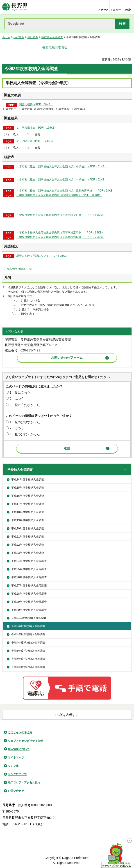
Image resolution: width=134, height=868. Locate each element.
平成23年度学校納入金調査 (28, 553)
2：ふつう (17, 399)
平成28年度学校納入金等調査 (29, 594)
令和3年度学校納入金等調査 (28, 634)
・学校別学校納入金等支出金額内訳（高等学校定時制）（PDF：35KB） (60, 233)
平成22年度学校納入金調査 (28, 545)
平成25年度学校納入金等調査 (29, 569)
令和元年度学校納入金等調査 (29, 618)
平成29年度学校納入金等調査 (29, 602)
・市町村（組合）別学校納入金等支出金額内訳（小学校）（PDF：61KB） (62, 166)
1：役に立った (20, 392)
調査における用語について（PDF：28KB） (43, 256)
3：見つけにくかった (25, 434)
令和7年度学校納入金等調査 (28, 667)
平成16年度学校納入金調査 (28, 496)
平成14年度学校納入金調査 (28, 480)
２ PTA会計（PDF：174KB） (35, 141)
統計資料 (33, 37)
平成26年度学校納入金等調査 (29, 577)
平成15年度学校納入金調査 (28, 488)
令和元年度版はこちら (20, 269)
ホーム (6, 37)
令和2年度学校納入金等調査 (28, 626)
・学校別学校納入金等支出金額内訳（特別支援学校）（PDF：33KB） (59, 195)
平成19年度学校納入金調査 (28, 520)
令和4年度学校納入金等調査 (28, 643)
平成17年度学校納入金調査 (28, 504)
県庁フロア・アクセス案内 (24, 783)
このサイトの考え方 (20, 732)
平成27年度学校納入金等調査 (29, 586)
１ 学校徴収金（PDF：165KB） (37, 128)
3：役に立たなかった (25, 405)
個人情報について (19, 749)
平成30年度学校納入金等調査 (29, 610)
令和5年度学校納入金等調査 (28, 651)
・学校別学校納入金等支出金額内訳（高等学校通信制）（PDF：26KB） (60, 237)
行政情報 (19, 37)
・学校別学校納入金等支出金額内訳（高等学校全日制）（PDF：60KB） (60, 215)
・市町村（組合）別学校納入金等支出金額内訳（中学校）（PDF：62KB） (62, 180)
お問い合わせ (16, 791)
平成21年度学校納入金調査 (28, 537)
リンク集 (13, 766)
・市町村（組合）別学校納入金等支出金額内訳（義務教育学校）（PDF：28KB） (66, 191)
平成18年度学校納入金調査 (28, 512)
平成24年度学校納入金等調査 (29, 561)
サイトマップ (16, 757)
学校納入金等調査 (52, 37)
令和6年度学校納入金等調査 (28, 659)
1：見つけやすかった (25, 422)
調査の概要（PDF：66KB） (36, 104)
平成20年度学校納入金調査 (28, 529)
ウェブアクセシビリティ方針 (25, 741)
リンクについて (17, 774)
